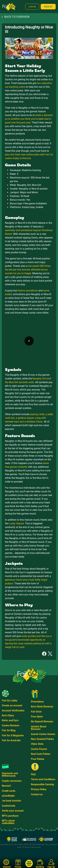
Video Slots (37, 744)
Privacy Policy (39, 789)
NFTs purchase (10, 816)
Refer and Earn (10, 720)
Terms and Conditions (43, 779)
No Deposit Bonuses (42, 721)
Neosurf (6, 786)
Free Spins (37, 717)
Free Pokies (38, 759)
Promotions (37, 702)
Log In (32, 7)
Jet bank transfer (12, 801)
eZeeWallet (8, 796)
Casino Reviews (11, 725)
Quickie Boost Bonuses (39, 728)
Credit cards (9, 791)
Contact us (37, 794)
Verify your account (13, 811)
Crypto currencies (12, 781)
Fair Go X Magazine (13, 735)
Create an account (12, 705)
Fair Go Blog (9, 730)
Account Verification (13, 711)
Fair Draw (36, 712)
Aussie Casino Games (43, 734)
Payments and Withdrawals (10, 775)
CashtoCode (9, 806)
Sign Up (48, 7)
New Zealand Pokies (42, 739)
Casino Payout (39, 749)
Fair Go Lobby (10, 701)
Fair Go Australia (11, 740)
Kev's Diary (8, 715)
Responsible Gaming (42, 784)
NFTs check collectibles (8, 822)
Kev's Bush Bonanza (42, 707)
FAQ (33, 774)
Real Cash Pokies (41, 754)
